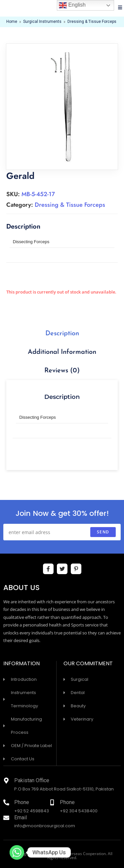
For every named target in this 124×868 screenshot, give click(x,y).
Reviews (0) (62, 371)
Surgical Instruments (42, 22)
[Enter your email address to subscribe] (62, 532)
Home (12, 22)
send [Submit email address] (103, 532)
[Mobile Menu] (120, 8)
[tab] (62, 334)
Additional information (62, 352)
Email (21, 818)
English (72, 5)
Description (62, 334)
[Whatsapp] (17, 852)
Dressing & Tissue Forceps (92, 22)
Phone (22, 803)
